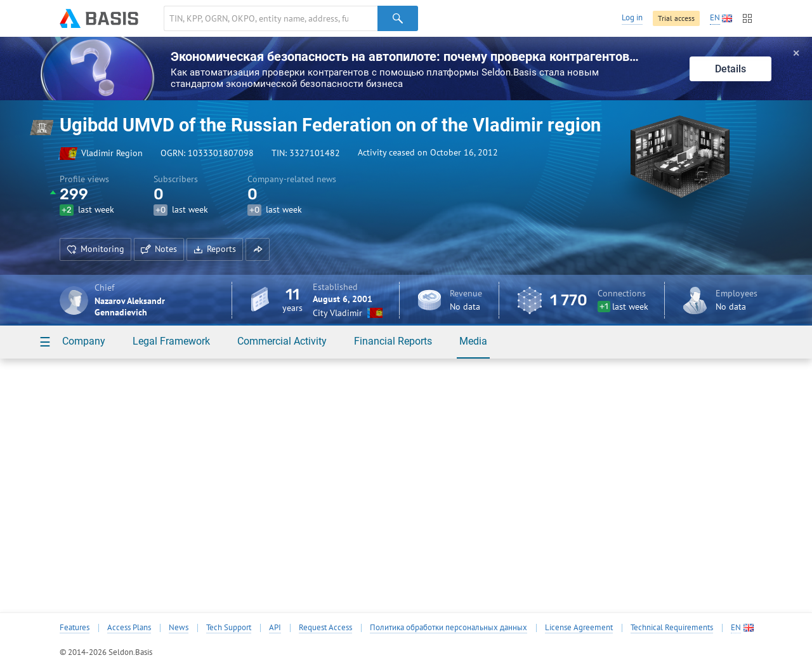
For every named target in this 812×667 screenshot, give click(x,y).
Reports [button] (215, 249)
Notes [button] (159, 249)
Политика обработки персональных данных (449, 628)
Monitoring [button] (95, 249)
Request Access (325, 628)
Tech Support (229, 628)
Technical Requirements (672, 628)
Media (473, 341)
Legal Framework (171, 341)
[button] (258, 249)
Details (730, 69)
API (275, 628)
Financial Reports (393, 341)
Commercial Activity (282, 341)
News (179, 628)
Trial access (676, 18)
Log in (632, 17)
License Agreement (579, 628)
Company (84, 341)
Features (75, 628)
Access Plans (129, 628)
